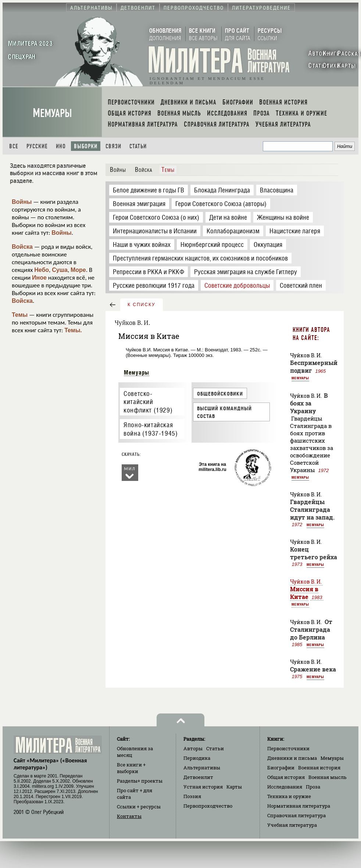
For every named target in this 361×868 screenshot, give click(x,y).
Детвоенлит (198, 777)
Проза (313, 787)
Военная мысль (328, 777)
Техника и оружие (289, 796)
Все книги (131, 768)
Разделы (140, 781)
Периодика (197, 758)
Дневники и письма (292, 758)
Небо (42, 270)
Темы (20, 315)
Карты (234, 787)
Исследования (285, 787)
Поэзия (192, 796)
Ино (61, 146)
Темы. (73, 330)
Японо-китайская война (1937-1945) (151, 429)
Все (14, 146)
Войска (22, 247)
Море (78, 270)
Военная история (319, 768)
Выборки (86, 146)
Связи (113, 146)
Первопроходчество (208, 806)
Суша (60, 270)
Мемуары (52, 113)
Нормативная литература (299, 806)
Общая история (286, 777)
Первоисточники (288, 748)
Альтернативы (202, 768)
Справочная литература (296, 815)
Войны (22, 202)
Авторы (193, 748)
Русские (37, 146)
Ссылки (139, 807)
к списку (142, 305)
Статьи (138, 146)
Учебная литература (292, 825)
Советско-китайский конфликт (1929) (148, 402)
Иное (39, 278)
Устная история (203, 787)
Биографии (281, 768)
